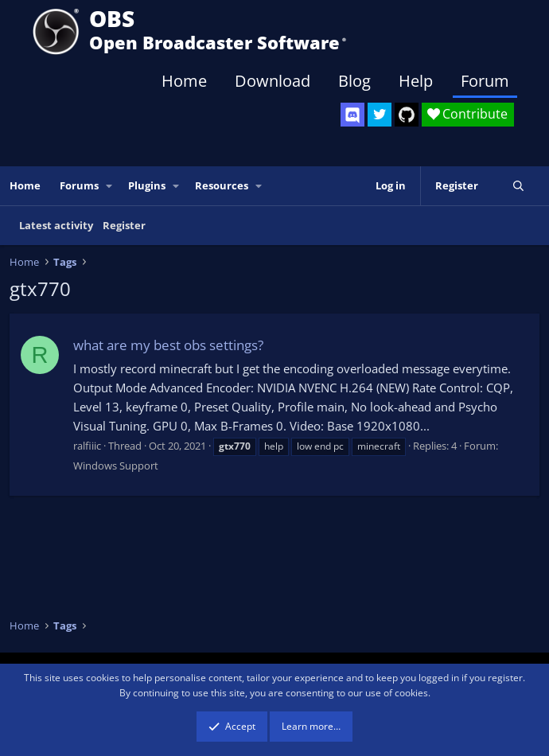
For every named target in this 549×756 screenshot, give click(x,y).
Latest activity (56, 225)
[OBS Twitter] (380, 115)
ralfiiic (87, 446)
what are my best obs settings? (168, 345)
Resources (222, 185)
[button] (110, 186)
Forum (485, 81)
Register (124, 225)
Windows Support (116, 466)
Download (273, 81)
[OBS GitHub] (407, 115)
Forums (79, 185)
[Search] (518, 186)
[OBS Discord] (352, 115)
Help (416, 81)
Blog (354, 81)
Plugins (147, 185)
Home (184, 81)
